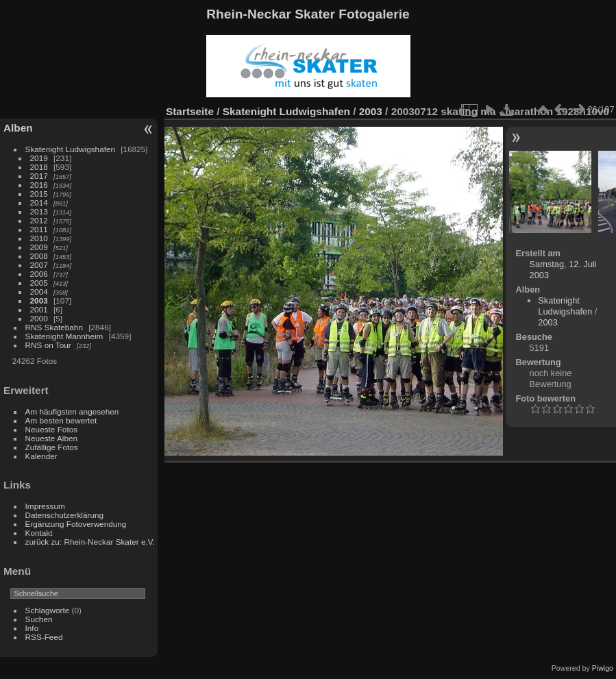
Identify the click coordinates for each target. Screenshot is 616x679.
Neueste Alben (52, 438)
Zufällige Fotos (52, 447)
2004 (39, 292)
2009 (39, 247)
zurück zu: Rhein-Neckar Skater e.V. (90, 542)
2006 (39, 274)
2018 (39, 167)
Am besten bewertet (61, 420)
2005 (39, 283)
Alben (18, 128)
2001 (39, 309)
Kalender (41, 456)
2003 (39, 300)
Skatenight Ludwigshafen (70, 149)
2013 (39, 211)
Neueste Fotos (52, 429)
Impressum (45, 506)
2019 (39, 158)
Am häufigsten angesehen (72, 411)
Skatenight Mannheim (64, 336)
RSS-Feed (44, 637)
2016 (39, 185)
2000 (39, 318)
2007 (39, 265)
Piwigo (603, 668)
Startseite (190, 111)
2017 (39, 176)
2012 (39, 220)
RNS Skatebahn (54, 327)
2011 (39, 229)
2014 (39, 202)
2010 (39, 238)
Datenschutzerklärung (64, 515)
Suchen (39, 619)
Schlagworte (48, 610)
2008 (39, 256)
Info (32, 628)
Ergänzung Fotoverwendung (76, 524)
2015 (39, 194)
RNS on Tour (48, 345)
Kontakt (39, 533)
